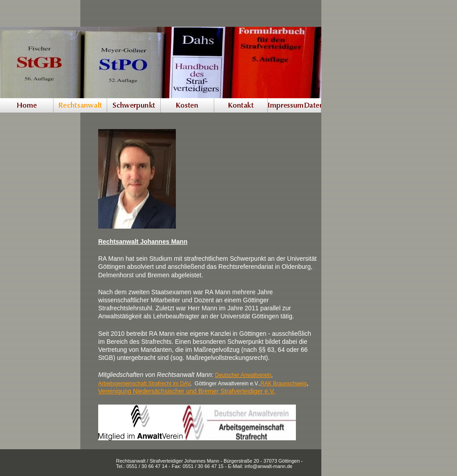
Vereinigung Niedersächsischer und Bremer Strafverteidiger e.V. (187, 391)
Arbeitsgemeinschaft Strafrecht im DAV (144, 384)
